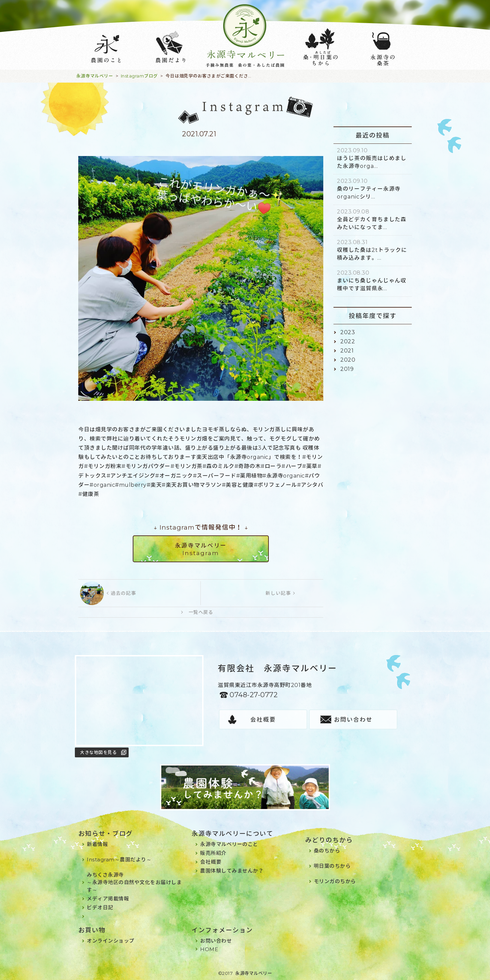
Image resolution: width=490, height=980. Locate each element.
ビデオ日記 (100, 907)
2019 (347, 369)
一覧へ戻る (201, 612)
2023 (348, 332)
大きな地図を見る (98, 752)
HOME (209, 949)
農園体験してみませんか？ (232, 871)
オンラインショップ (111, 941)
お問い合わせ (353, 720)
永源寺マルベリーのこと (229, 844)
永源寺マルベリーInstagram (201, 549)
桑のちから (327, 851)
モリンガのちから (335, 881)
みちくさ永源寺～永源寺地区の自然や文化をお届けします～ (134, 882)
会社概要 (263, 720)
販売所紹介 (213, 853)
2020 (348, 360)
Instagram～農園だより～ (119, 859)
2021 (347, 351)
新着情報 (97, 844)
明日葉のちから (332, 866)
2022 (348, 341)
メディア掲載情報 (108, 899)
